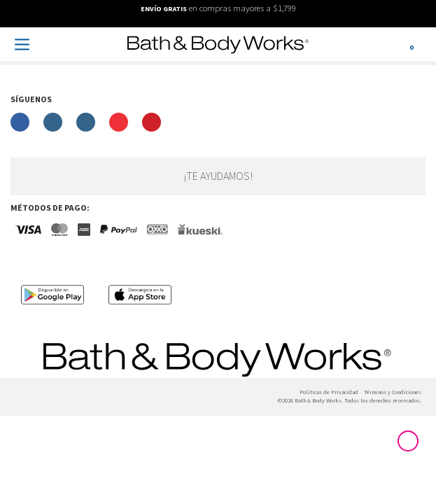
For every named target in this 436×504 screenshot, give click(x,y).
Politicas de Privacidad (329, 392)
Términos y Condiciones (393, 392)
